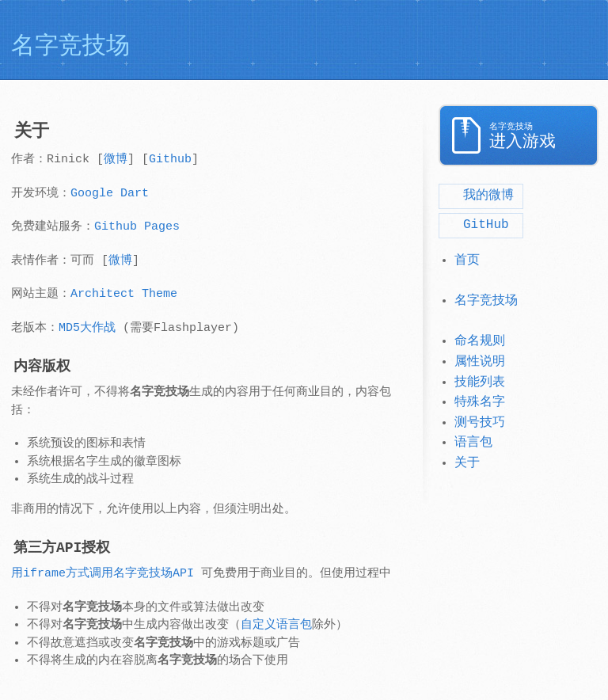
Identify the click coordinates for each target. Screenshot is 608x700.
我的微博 (478, 196)
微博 (116, 160)
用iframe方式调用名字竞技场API (103, 574)
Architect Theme (124, 294)
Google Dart (110, 194)
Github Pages (137, 227)
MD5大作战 (87, 328)
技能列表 (480, 382)
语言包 (473, 443)
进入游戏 (544, 137)
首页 (467, 261)
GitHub (476, 225)
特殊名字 (480, 402)
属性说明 (480, 362)
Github (170, 160)
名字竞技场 (486, 301)
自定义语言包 (276, 625)
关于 (467, 463)
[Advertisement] (481, 40)
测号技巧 (480, 423)
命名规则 (480, 341)
